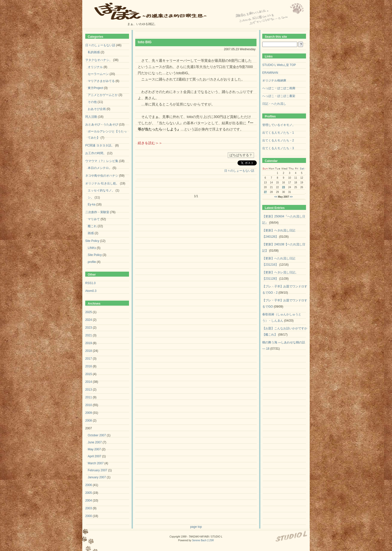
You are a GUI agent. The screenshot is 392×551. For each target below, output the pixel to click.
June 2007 (95, 442)
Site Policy (92, 241)
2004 (89, 501)
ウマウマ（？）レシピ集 (102, 161)
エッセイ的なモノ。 (101, 190)
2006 (89, 485)
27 (265, 192)
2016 (89, 366)
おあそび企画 (97, 109)
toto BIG (145, 42)
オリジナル (95, 67)
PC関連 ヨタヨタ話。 (100, 145)
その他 (92, 102)
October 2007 (97, 435)
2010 (89, 405)
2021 (89, 335)
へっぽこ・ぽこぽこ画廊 (279, 88)
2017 (89, 359)
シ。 (91, 197)
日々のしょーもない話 (239, 171)
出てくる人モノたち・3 (278, 148)
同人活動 (91, 117)
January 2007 (97, 477)
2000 (89, 516)
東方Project (95, 88)
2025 (89, 312)
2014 (89, 382)
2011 (89, 397)
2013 (89, 390)
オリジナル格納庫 (274, 80)
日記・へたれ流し (274, 104)
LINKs (92, 248)
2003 (89, 508)
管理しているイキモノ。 (279, 125)
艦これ (92, 226)
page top (196, 527)
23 (283, 187)
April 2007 (94, 456)
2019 (89, 343)
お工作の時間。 (96, 153)
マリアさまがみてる (101, 81)
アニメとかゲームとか (103, 95)
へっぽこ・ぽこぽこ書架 (279, 96)
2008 (89, 421)
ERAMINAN (270, 73)
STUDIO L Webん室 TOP (279, 65)
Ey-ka (92, 204)
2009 (89, 413)
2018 (89, 351)
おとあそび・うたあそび (102, 124)
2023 (89, 328)
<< (276, 197)
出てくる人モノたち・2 (278, 140)
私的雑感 (94, 52)
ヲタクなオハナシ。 (99, 60)
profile (92, 262)
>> (291, 197)
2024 (89, 320)
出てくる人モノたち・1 (278, 133)
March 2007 (96, 463)
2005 (89, 493)
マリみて (94, 219)
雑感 (91, 233)
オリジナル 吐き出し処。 (102, 183)
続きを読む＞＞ (150, 143)
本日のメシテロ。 (100, 168)
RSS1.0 (90, 283)
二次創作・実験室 (97, 212)
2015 (89, 374)
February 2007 (97, 470)
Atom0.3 (91, 291)
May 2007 (94, 449)
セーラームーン (98, 74)
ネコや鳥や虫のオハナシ (102, 176)
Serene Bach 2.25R (203, 540)
